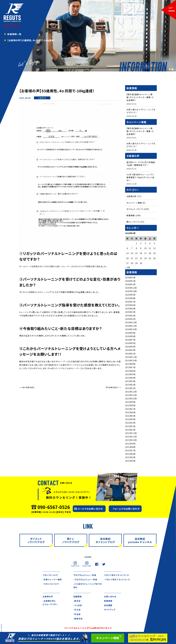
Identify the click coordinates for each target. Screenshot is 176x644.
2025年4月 (130, 309)
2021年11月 (131, 437)
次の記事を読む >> (113, 387)
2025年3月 (130, 312)
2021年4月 (130, 461)
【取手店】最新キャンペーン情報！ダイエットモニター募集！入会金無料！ (140, 97)
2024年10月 (131, 330)
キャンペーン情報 (134, 203)
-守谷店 (77, 615)
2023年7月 (130, 368)
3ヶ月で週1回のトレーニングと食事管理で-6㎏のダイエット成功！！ (140, 178)
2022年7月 (130, 409)
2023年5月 (130, 375)
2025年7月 (130, 302)
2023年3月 (130, 382)
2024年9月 (130, 333)
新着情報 (42, 101)
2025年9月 (130, 295)
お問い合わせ (110, 597)
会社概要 (108, 606)
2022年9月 (130, 402)
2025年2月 (130, 316)
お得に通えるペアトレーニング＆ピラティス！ (141, 111)
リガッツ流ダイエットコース (117, 575)
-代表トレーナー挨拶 (52, 580)
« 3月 (128, 268)
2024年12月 (131, 323)
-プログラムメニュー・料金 (85, 580)
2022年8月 (130, 406)
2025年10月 (131, 292)
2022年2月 (130, 427)
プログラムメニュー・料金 (85, 575)
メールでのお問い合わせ (90, 509)
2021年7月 (130, 451)
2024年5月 (130, 344)
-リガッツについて (51, 584)
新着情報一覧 (15, 34)
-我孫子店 (78, 619)
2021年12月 (131, 434)
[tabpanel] (88, 36)
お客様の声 (42, 98)
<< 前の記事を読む (27, 387)
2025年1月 (130, 319)
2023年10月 (131, 361)
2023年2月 (130, 385)
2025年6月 (130, 306)
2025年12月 (131, 288)
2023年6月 (130, 371)
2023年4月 (130, 378)
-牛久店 (77, 610)
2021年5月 (130, 458)
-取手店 (77, 601)
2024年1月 (130, 354)
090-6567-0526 (54, 507)
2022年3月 (130, 423)
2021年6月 (130, 454)
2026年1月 (130, 285)
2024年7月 (130, 340)
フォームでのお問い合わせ (126, 509)
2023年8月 (130, 364)
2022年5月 (130, 416)
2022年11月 (131, 395)
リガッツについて (50, 575)
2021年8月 (130, 447)
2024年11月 (131, 326)
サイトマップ (110, 610)
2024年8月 (130, 337)
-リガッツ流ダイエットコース (117, 580)
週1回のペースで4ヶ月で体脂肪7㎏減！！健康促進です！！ (141, 164)
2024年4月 (130, 347)
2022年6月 (130, 413)
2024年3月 (130, 350)
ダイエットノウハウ (135, 209)
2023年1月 (130, 388)
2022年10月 (131, 399)
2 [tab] (172, 69)
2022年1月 (130, 430)
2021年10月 (131, 440)
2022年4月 (130, 420)
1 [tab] (169, 69)
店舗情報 (77, 597)
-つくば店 (78, 606)
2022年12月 (131, 392)
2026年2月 (130, 281)
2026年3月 (130, 278)
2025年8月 (130, 299)
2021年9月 (130, 444)
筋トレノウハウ (133, 222)
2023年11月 (131, 357)
